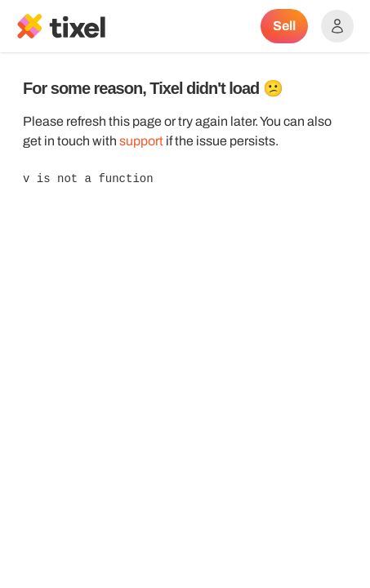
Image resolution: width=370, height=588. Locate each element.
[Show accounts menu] (337, 26)
